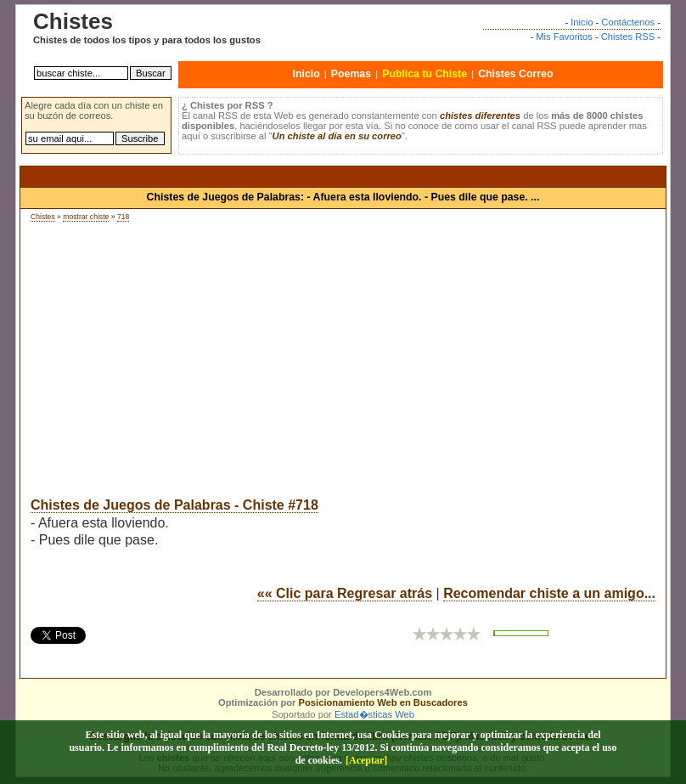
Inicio (582, 22)
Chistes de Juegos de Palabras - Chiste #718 (174, 505)
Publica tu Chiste (425, 74)
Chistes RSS (628, 37)
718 (123, 217)
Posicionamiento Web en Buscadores (383, 702)
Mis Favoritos (564, 37)
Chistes (43, 217)
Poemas (351, 74)
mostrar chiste (86, 217)
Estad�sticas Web (374, 714)
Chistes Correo (515, 74)
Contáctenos (628, 22)
